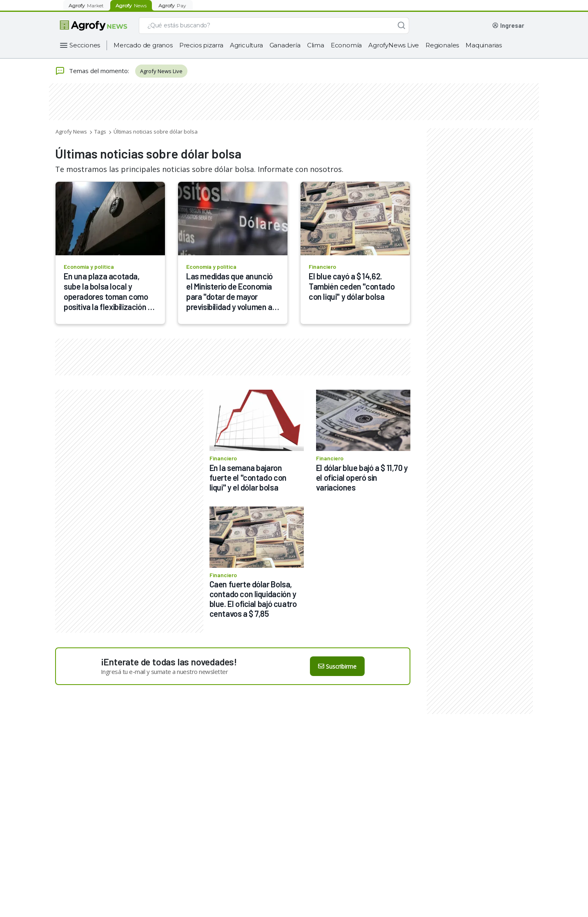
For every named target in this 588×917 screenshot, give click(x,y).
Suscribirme (337, 666)
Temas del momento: (92, 71)
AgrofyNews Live (394, 45)
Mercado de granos (143, 45)
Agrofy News (71, 132)
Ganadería (285, 45)
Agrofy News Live (161, 71)
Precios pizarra (201, 45)
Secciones (85, 45)
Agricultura (246, 45)
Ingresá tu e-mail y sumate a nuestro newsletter (165, 672)
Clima (316, 45)
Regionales (442, 45)
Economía (346, 45)
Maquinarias (484, 45)
